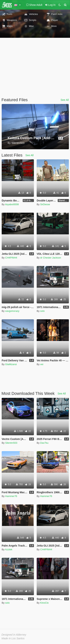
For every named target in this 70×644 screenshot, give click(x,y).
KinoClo (44, 603)
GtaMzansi (11, 364)
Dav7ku (44, 443)
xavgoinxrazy (12, 311)
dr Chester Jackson (51, 258)
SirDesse (45, 204)
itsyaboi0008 (12, 204)
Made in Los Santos (13, 638)
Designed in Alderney (14, 635)
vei (42, 364)
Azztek (9, 549)
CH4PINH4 (11, 258)
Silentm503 (11, 443)
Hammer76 (11, 496)
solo (42, 311)
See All (65, 100)
